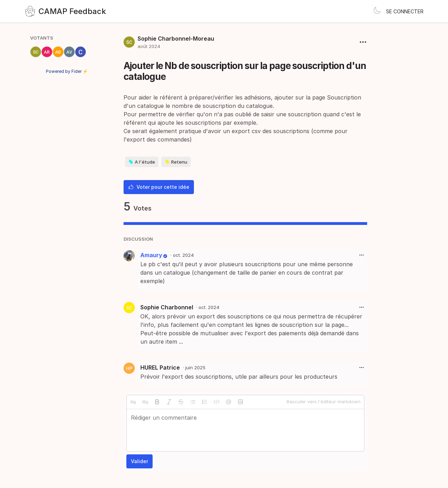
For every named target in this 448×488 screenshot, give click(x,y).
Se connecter (405, 11)
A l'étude (142, 162)
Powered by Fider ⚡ (67, 71)
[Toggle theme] (377, 11)
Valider (139, 461)
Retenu (176, 162)
